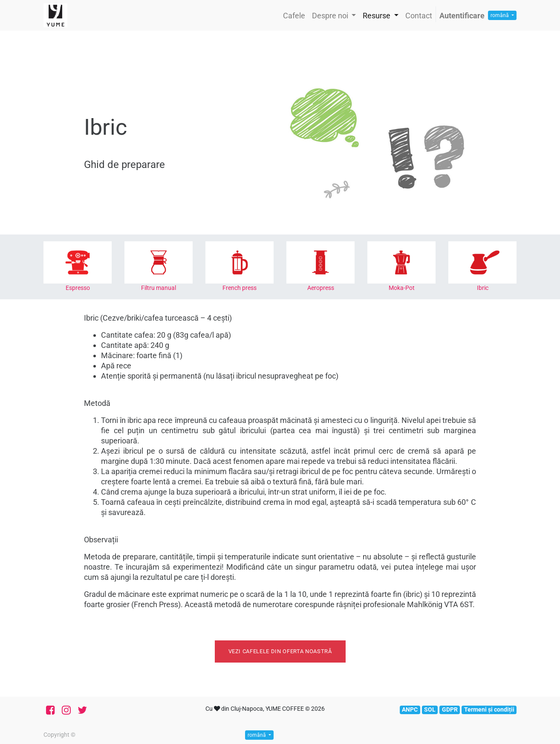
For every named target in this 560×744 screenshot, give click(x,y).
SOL (430, 709)
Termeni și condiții (489, 709)
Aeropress (321, 288)
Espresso (78, 288)
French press (240, 288)
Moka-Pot (402, 288)
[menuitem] (294, 16)
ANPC (410, 709)
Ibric (483, 288)
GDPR (450, 709)
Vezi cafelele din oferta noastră (280, 651)
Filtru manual (159, 288)
